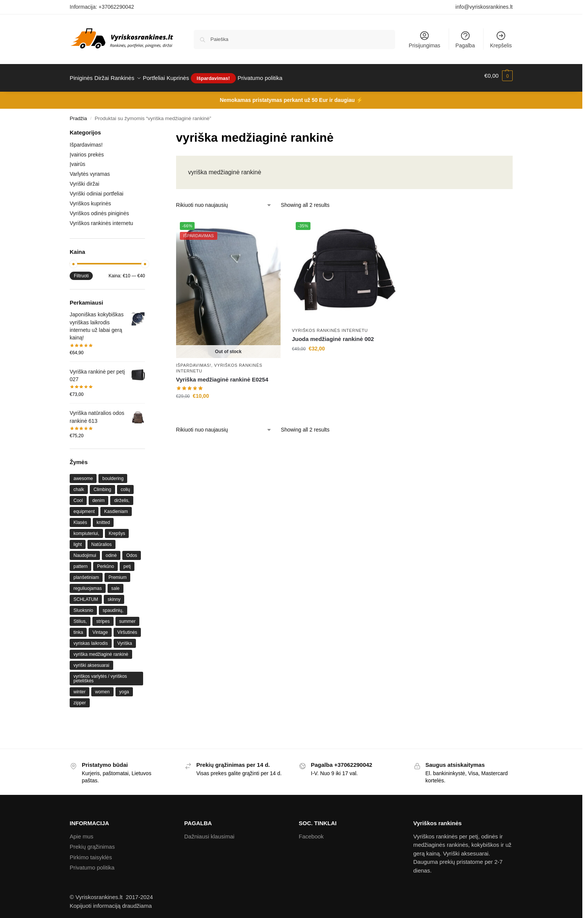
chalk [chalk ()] (79, 485)
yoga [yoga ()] (124, 688)
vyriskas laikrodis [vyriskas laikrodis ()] (91, 639)
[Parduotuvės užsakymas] (224, 201)
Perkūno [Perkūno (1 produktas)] (105, 562)
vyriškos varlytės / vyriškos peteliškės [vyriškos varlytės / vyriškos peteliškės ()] (100, 674)
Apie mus (82, 832)
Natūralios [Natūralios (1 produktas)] (101, 540)
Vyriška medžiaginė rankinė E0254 (222, 375)
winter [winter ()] (80, 688)
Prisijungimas (425, 39)
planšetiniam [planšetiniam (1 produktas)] (86, 573)
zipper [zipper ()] (80, 699)
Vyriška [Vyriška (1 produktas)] (125, 639)
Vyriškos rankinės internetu (330, 326)
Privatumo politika (92, 863)
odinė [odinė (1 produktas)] (111, 551)
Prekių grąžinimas (92, 842)
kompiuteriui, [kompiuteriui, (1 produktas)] (86, 529)
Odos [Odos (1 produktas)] (132, 551)
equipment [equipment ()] (84, 507)
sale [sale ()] (115, 584)
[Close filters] (147, 129)
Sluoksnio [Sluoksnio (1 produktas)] (83, 606)
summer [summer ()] (127, 617)
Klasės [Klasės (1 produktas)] (80, 518)
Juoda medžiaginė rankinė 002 (333, 335)
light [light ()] (78, 540)
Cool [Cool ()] (78, 496)
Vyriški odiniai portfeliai (97, 189)
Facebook (311, 832)
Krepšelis (501, 39)
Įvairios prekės (87, 150)
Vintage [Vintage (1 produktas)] (100, 628)
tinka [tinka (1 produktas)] (78, 628)
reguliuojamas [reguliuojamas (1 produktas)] (88, 584)
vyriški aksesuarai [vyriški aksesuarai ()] (91, 661)
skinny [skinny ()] (114, 595)
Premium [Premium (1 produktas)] (117, 573)
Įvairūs (77, 160)
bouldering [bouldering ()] (113, 474)
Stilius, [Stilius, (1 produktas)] (80, 617)
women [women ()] (102, 688)
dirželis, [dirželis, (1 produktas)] (122, 496)
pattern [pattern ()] (80, 562)
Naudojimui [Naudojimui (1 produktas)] (85, 551)
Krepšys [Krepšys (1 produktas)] (117, 529)
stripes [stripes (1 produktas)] (103, 617)
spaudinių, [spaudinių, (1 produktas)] (113, 606)
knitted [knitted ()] (103, 518)
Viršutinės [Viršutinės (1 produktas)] (127, 628)
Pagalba (465, 39)
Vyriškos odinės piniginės (99, 209)
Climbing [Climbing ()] (102, 485)
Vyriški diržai (84, 180)
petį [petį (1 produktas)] (127, 562)
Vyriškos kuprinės (90, 199)
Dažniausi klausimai (210, 832)
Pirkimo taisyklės (91, 853)
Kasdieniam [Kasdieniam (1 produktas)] (116, 507)
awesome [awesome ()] (83, 474)
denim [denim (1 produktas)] (99, 496)
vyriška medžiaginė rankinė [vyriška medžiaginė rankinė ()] (101, 650)
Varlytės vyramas (90, 170)
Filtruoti (81, 272)
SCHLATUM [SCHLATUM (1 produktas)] (86, 595)
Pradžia (78, 114)
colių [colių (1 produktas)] (126, 485)
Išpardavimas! (194, 361)
